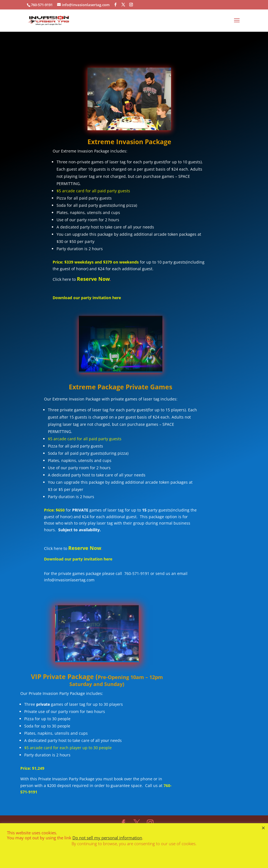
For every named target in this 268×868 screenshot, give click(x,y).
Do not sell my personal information (107, 838)
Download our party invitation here (87, 298)
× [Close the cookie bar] (263, 828)
